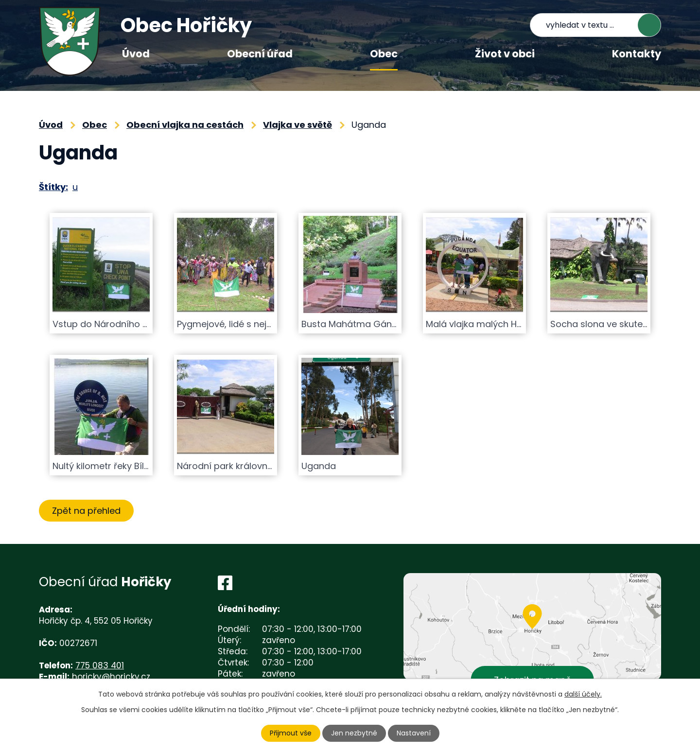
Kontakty (637, 54)
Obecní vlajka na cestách (185, 125)
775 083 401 (100, 665)
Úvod (136, 54)
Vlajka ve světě (297, 125)
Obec (384, 54)
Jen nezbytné (354, 733)
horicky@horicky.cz (111, 677)
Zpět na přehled (86, 511)
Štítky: (53, 187)
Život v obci (505, 54)
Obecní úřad (260, 54)
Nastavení (414, 733)
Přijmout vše (291, 733)
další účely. (583, 694)
